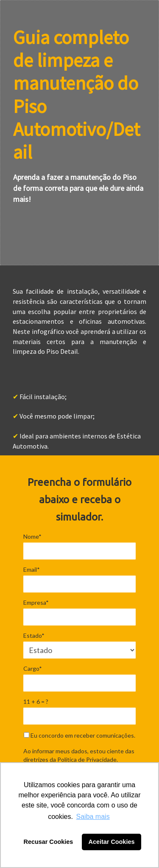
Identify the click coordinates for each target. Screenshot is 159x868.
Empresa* (36, 602)
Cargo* (33, 668)
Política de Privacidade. (88, 759)
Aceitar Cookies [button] (112, 842)
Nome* (32, 536)
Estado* (34, 635)
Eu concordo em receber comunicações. (79, 735)
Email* (32, 569)
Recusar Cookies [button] (49, 842)
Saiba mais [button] (93, 817)
